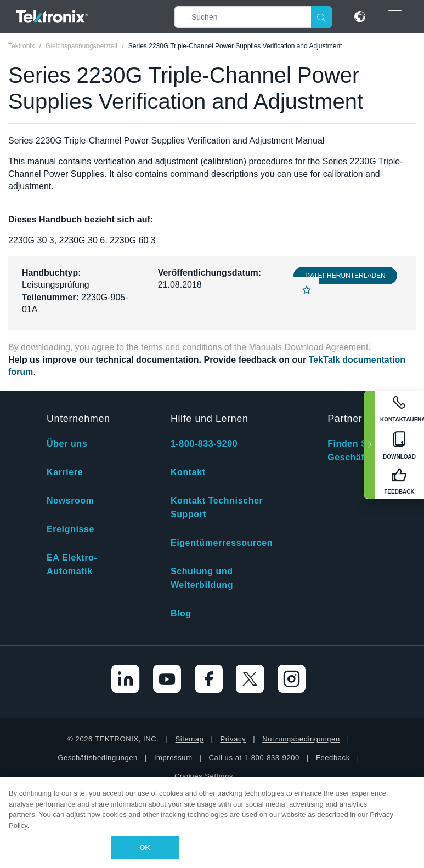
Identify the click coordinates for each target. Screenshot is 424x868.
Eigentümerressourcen (222, 543)
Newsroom (70, 501)
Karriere (65, 472)
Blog (181, 613)
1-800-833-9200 (204, 444)
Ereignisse (70, 529)
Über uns (67, 444)
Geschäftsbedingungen (98, 758)
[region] (212, 823)
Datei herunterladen (345, 276)
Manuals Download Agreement (309, 347)
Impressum (173, 758)
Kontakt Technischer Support (217, 507)
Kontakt (188, 472)
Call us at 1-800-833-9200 (254, 758)
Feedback (333, 758)
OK (145, 847)
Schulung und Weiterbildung (202, 578)
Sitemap (190, 739)
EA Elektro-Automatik (72, 564)
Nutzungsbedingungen (301, 739)
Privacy (233, 739)
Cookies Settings (204, 776)
